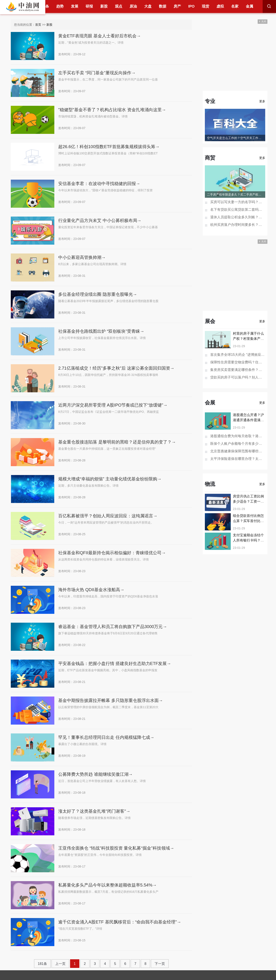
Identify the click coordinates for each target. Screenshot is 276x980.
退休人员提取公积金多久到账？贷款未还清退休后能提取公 (238, 217)
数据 (163, 6)
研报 (89, 6)
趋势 (60, 6)
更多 (262, 101)
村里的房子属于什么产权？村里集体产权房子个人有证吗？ (248, 339)
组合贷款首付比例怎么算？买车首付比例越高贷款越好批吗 (248, 521)
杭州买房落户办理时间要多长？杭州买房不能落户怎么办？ (238, 225)
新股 (104, 6)
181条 (42, 964)
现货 (205, 6)
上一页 (60, 964)
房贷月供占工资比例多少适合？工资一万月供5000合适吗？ (248, 501)
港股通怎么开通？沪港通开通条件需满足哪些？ (248, 420)
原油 (133, 6)
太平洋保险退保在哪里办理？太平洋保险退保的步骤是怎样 (238, 459)
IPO (191, 6)
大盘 (148, 6)
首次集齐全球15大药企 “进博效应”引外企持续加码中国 (238, 355)
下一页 (160, 964)
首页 (38, 25)
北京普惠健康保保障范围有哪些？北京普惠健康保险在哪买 (238, 451)
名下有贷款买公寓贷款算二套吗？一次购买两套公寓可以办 (238, 210)
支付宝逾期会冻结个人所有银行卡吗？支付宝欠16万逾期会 (248, 540)
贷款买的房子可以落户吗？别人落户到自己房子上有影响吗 (238, 377)
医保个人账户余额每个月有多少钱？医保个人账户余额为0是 (238, 444)
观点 (119, 6)
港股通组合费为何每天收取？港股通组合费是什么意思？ (238, 436)
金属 (249, 6)
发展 (75, 6)
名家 (235, 6)
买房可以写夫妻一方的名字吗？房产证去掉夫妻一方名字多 (238, 202)
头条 (45, 6)
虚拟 (220, 6)
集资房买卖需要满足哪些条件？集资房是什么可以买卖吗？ (238, 370)
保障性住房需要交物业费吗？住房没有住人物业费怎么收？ (238, 362)
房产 (177, 6)
